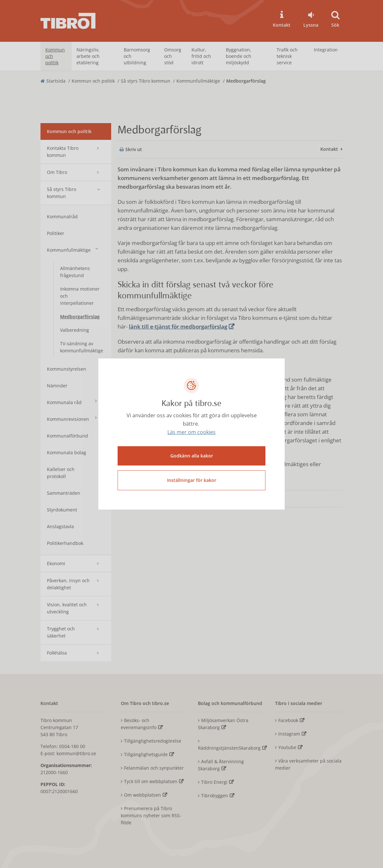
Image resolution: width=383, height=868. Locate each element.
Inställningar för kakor (192, 480)
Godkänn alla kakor (192, 456)
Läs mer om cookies (191, 432)
